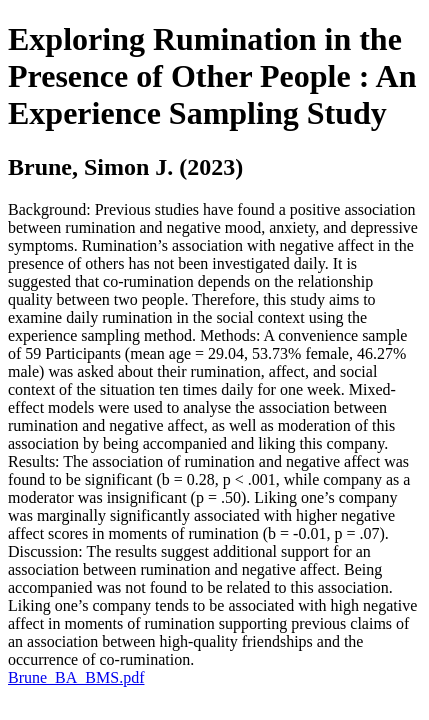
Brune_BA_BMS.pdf (76, 677)
